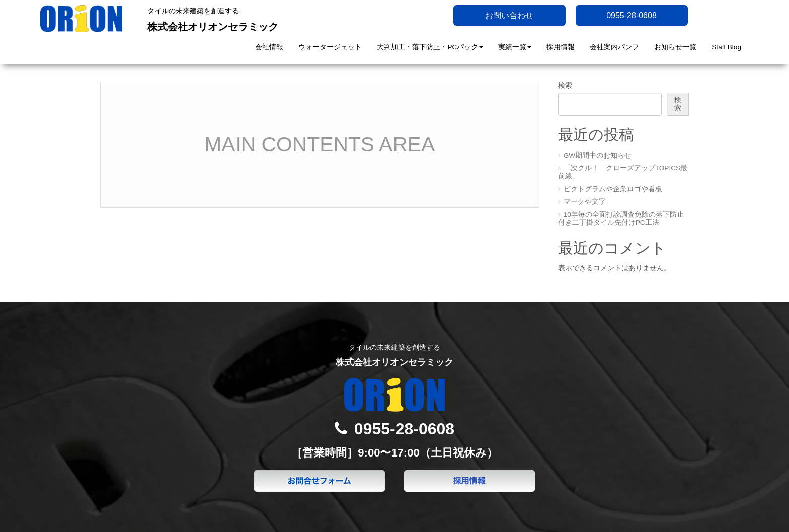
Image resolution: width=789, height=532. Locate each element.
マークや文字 (585, 202)
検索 (565, 85)
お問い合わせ (509, 15)
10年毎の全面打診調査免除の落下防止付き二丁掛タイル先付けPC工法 (621, 219)
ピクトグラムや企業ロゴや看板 (613, 189)
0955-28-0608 (632, 15)
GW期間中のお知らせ (598, 155)
